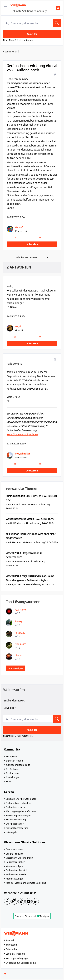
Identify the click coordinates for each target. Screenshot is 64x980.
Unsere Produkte (15, 854)
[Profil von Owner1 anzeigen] (21, 227)
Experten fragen (14, 761)
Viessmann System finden (19, 858)
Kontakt (10, 940)
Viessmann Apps (14, 866)
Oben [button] (5, 974)
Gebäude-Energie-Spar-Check (21, 799)
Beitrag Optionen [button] (59, 52)
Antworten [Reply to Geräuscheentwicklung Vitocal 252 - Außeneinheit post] (32, 244)
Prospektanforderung (17, 828)
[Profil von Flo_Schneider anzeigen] (23, 454)
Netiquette (11, 756)
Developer (10, 708)
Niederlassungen (15, 879)
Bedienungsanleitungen (18, 816)
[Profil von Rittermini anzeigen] (16, 542)
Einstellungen (13, 777)
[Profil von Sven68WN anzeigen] (16, 561)
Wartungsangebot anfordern (21, 811)
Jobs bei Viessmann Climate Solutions (26, 883)
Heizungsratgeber (15, 862)
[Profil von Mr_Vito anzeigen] (19, 326)
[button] (55, 75)
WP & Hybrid (12, 52)
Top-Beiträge (12, 769)
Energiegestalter (15, 824)
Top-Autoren (12, 773)
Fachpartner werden (16, 874)
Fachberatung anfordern (18, 803)
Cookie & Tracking (15, 954)
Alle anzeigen (15, 669)
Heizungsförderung (16, 820)
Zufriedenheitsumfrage (18, 765)
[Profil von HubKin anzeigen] (14, 523)
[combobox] (32, 23)
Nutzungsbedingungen (17, 958)
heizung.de (11, 832)
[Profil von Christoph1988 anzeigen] (18, 504)
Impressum (12, 945)
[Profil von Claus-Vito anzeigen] (20, 644)
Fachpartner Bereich (16, 870)
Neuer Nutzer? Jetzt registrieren (18, 40)
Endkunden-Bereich (15, 701)
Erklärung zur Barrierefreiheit (22, 963)
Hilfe (8, 782)
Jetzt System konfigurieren (22, 434)
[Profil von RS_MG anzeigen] (14, 584)
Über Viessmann (14, 850)
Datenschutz (12, 949)
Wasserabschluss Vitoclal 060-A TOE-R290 (30, 519)
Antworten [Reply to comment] (32, 343)
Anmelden (58, 8)
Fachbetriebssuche (16, 807)
